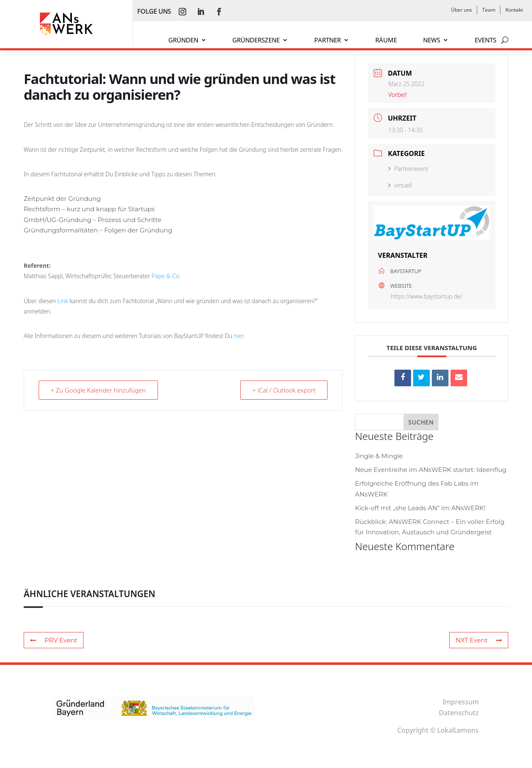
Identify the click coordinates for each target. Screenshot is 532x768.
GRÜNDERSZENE (256, 41)
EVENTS (485, 41)
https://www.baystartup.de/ (426, 296)
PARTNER (328, 41)
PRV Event (54, 640)
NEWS (432, 41)
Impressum (461, 702)
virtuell (400, 185)
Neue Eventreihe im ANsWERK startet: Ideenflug (431, 470)
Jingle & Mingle (379, 456)
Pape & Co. (166, 276)
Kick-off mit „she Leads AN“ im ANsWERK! (420, 508)
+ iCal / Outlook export (284, 390)
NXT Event (479, 640)
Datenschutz (459, 713)
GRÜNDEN (183, 41)
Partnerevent (408, 169)
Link (63, 301)
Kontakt (514, 10)
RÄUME (386, 41)
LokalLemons (458, 730)
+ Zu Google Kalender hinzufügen (98, 390)
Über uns (462, 10)
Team (489, 10)
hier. (239, 336)
